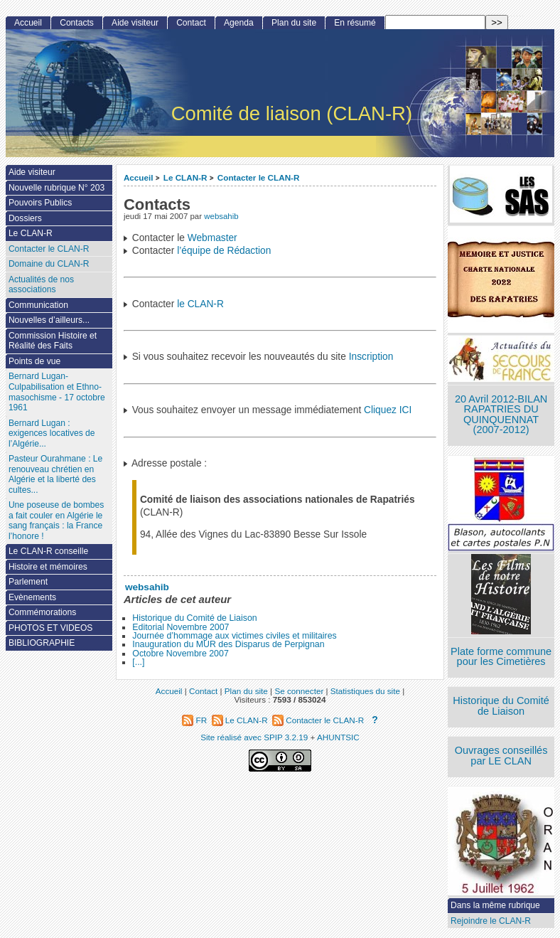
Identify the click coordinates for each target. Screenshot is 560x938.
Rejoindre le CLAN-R (491, 921)
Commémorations (42, 612)
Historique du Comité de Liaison (194, 618)
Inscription (371, 357)
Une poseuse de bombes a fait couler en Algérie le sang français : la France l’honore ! (56, 521)
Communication (38, 305)
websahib (221, 216)
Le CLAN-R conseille (48, 551)
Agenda (239, 23)
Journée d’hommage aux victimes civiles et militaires (234, 636)
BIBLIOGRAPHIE (42, 643)
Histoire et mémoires (48, 567)
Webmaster (212, 238)
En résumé (355, 23)
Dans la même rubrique (495, 905)
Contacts (77, 23)
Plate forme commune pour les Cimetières (501, 657)
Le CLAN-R (185, 177)
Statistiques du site (365, 691)
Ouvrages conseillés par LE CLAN (501, 756)
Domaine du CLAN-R (49, 264)
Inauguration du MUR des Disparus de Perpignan (228, 644)
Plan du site (294, 23)
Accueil (139, 177)
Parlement (28, 582)
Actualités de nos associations (41, 285)
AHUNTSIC (338, 737)
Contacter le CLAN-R (259, 177)
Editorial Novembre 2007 (181, 627)
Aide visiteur (135, 23)
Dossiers (25, 218)
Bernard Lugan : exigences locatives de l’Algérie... (52, 433)
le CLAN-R (200, 304)
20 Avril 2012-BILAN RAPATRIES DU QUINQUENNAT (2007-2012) (501, 415)
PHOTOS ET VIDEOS (51, 628)
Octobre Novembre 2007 (181, 654)
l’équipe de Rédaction (224, 251)
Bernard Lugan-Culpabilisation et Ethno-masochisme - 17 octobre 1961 (57, 392)
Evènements (32, 597)
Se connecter (299, 691)
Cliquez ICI (388, 410)
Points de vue (34, 361)
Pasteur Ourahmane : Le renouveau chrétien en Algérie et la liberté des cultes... (55, 474)
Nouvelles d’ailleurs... (49, 320)
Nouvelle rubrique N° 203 (56, 188)
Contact (191, 23)
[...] (138, 662)
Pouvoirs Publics (40, 203)
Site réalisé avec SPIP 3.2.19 (254, 737)
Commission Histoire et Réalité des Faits (53, 341)
